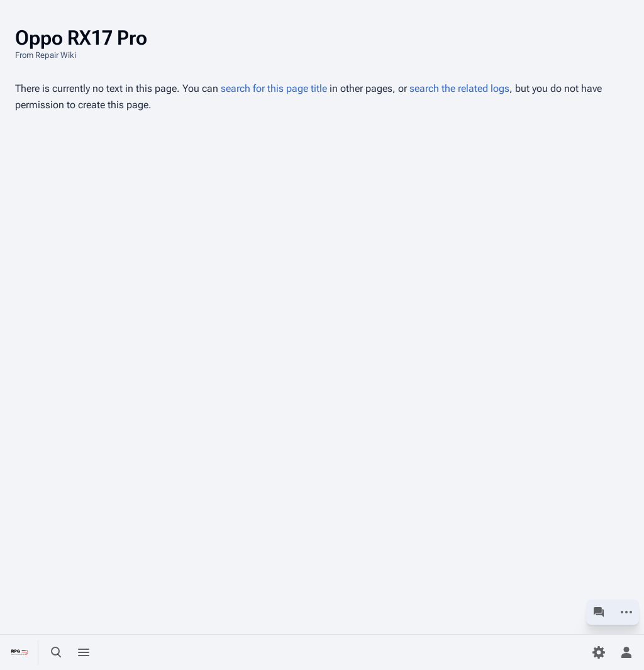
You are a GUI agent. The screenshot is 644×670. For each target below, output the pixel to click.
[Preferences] (599, 652)
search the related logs (459, 88)
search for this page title (274, 88)
